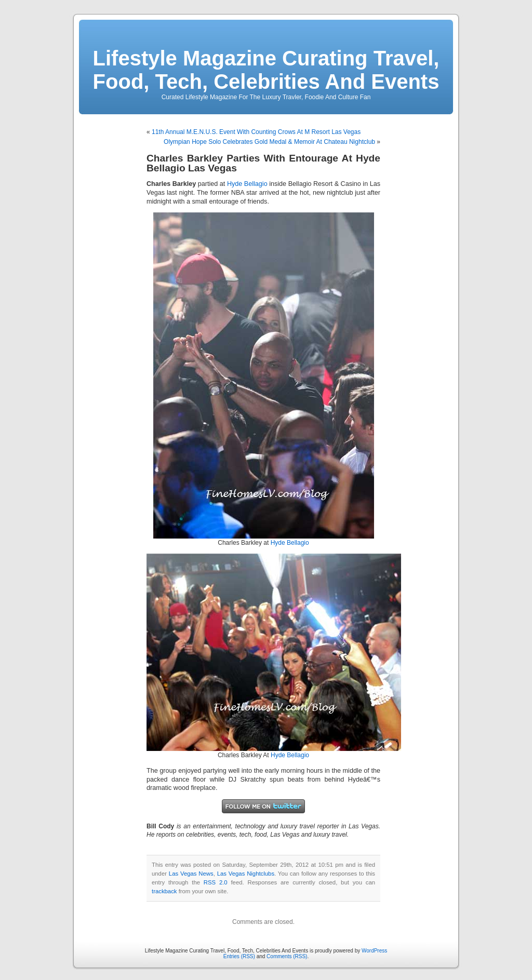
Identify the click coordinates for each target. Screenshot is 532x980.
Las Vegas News (191, 874)
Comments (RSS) (287, 956)
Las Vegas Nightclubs (246, 874)
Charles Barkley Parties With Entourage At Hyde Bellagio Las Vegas (263, 163)
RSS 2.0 (216, 882)
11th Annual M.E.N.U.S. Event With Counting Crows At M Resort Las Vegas (256, 132)
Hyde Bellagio (247, 184)
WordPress (374, 951)
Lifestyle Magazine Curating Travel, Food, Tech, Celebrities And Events (266, 70)
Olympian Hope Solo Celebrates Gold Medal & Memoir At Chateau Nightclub (269, 142)
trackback (164, 891)
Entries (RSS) (239, 956)
